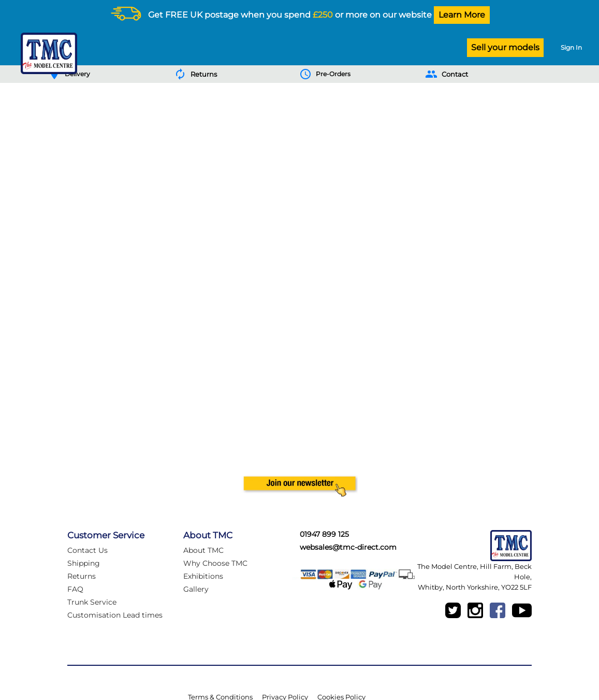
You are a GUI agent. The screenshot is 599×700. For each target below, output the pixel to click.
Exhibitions (203, 576)
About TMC (203, 550)
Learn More (462, 15)
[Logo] (46, 53)
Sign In (571, 47)
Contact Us (87, 550)
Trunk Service (92, 602)
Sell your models (505, 47)
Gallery (196, 589)
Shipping (84, 563)
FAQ (75, 589)
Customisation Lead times (115, 615)
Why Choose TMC (215, 563)
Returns (82, 576)
